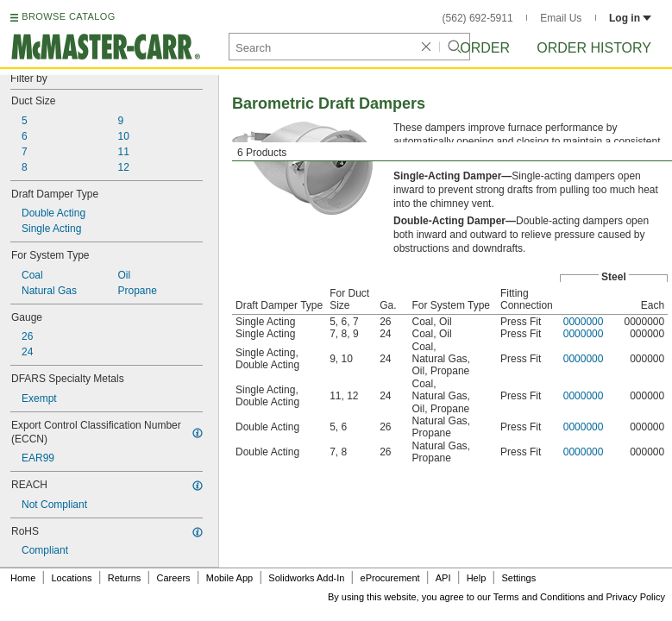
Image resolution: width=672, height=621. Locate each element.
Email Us (561, 18)
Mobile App (229, 578)
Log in (630, 18)
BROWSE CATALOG (68, 16)
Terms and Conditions (539, 597)
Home (23, 578)
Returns (125, 578)
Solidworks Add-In (306, 578)
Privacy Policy (636, 597)
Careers (173, 578)
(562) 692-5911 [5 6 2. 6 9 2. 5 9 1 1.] (478, 18)
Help (477, 578)
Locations (72, 578)
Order (485, 48)
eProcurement (390, 578)
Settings (518, 578)
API (443, 578)
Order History (594, 48)
